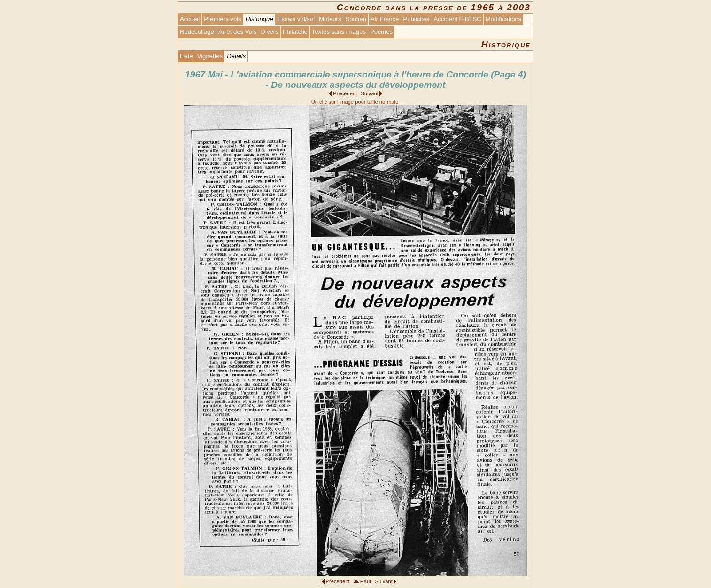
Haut (366, 581)
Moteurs (330, 19)
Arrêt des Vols (238, 32)
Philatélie (295, 32)
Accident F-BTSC (458, 19)
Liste (186, 56)
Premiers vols (222, 19)
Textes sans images (339, 32)
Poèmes (381, 32)
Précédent (345, 93)
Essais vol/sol (296, 19)
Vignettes (210, 56)
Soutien (355, 19)
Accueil (190, 19)
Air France (385, 19)
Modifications (504, 19)
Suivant (369, 93)
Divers (270, 32)
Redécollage (197, 32)
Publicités (416, 19)
